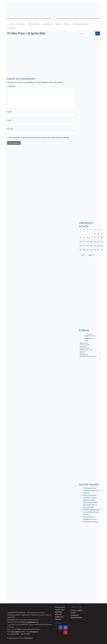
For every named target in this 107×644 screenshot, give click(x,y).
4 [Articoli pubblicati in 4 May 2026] (81, 237)
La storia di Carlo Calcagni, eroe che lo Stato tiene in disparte (90, 519)
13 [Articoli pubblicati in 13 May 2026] (88, 242)
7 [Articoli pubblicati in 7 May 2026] (91, 237)
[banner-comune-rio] (89, 589)
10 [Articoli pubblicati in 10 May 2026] (102, 237)
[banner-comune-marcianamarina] (89, 552)
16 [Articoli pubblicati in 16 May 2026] (98, 242)
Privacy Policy (60, 607)
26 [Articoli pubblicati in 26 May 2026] (84, 250)
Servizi (58, 24)
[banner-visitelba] (89, 545)
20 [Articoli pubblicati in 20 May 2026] (88, 246)
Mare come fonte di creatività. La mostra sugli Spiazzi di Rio (90, 498)
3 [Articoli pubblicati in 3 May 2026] (102, 233)
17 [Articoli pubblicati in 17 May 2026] (102, 242)
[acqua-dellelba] (89, 212)
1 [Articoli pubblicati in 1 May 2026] (95, 233)
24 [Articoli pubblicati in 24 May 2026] (102, 246)
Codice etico (59, 617)
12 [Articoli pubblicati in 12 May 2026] (84, 242)
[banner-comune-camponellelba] (89, 597)
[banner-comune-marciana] (89, 560)
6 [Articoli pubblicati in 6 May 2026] (88, 237)
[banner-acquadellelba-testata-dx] (89, 7)
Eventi (73, 613)
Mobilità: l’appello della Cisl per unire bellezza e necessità (91, 512)
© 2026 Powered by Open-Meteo (88, 356)
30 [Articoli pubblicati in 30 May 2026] (98, 250)
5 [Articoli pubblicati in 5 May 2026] (84, 237)
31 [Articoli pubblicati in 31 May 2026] (102, 250)
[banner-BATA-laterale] (89, 268)
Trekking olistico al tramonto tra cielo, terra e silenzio (91, 490)
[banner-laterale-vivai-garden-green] (89, 448)
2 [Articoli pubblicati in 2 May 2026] (98, 233)
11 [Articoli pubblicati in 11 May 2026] (81, 242)
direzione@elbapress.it (31, 622)
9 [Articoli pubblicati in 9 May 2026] (98, 237)
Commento (11, 86)
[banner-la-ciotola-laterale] (89, 154)
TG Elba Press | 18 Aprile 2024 (26, 33)
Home (11, 24)
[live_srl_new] (89, 533)
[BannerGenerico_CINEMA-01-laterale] (89, 116)
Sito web (10, 129)
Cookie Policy (60, 609)
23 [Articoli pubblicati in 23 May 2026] (98, 246)
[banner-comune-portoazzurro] (89, 575)
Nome (10, 112)
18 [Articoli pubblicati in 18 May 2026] (81, 246)
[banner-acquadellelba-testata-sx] (18, 7)
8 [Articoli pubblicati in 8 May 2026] (95, 237)
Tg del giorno (34, 24)
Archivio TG (48, 24)
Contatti (12, 28)
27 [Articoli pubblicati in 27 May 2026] (88, 250)
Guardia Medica (77, 617)
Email (9, 120)
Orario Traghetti (77, 610)
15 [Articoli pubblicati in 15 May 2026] (95, 242)
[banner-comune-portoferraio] (89, 582)
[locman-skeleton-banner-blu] (89, 192)
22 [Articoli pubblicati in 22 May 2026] (95, 246)
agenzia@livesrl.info (18, 632)
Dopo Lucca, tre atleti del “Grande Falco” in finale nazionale (90, 505)
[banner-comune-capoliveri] (89, 567)
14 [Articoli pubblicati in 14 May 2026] (91, 242)
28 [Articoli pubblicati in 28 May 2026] (91, 250)
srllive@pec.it (34, 632)
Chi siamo (21, 24)
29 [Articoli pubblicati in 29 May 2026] (95, 250)
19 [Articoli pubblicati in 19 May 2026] (84, 246)
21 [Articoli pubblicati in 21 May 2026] (91, 246)
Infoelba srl (29, 638)
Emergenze (75, 615)
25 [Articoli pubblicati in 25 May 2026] (81, 250)
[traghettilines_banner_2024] (89, 79)
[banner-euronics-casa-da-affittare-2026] (89, 294)
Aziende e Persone (81, 24)
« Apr (82, 255)
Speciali (67, 24)
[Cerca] (87, 33)
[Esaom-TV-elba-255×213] (89, 319)
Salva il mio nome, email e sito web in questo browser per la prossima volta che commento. (39, 137)
